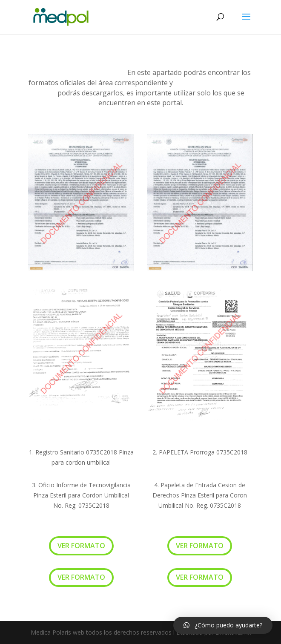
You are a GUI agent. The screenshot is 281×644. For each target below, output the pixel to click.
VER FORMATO (81, 546)
